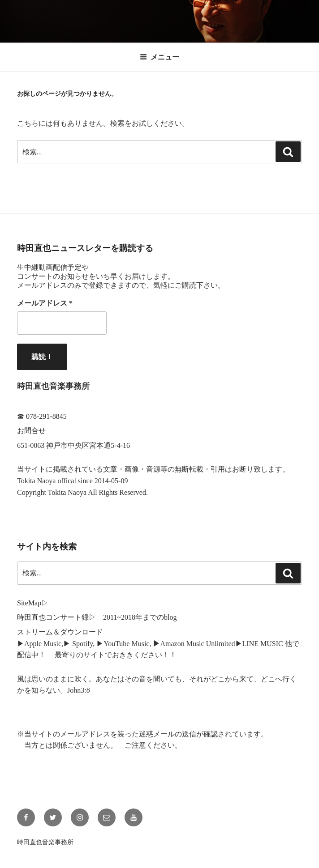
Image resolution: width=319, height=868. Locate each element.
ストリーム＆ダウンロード (60, 632)
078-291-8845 (46, 416)
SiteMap (29, 603)
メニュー (159, 57)
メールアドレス (45, 303)
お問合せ (31, 431)
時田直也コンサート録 (53, 617)
